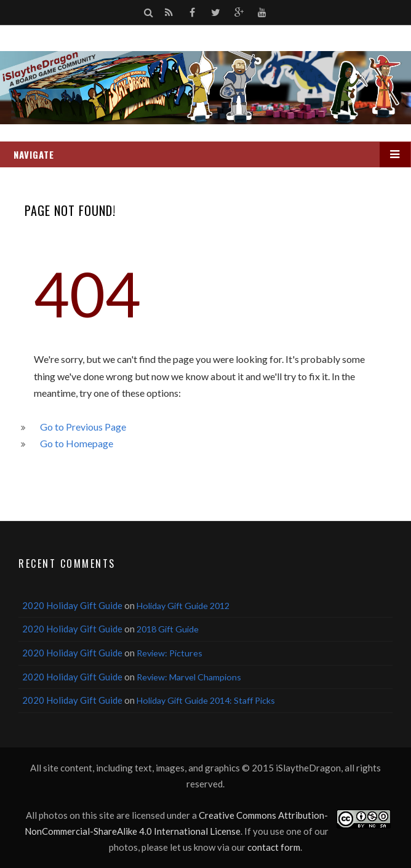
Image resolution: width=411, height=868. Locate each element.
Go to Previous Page (83, 427)
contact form (274, 847)
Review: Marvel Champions (189, 677)
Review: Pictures (170, 653)
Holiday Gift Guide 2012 (183, 606)
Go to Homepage (77, 443)
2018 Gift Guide (168, 629)
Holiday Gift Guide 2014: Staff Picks (206, 700)
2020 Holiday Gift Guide (72, 605)
